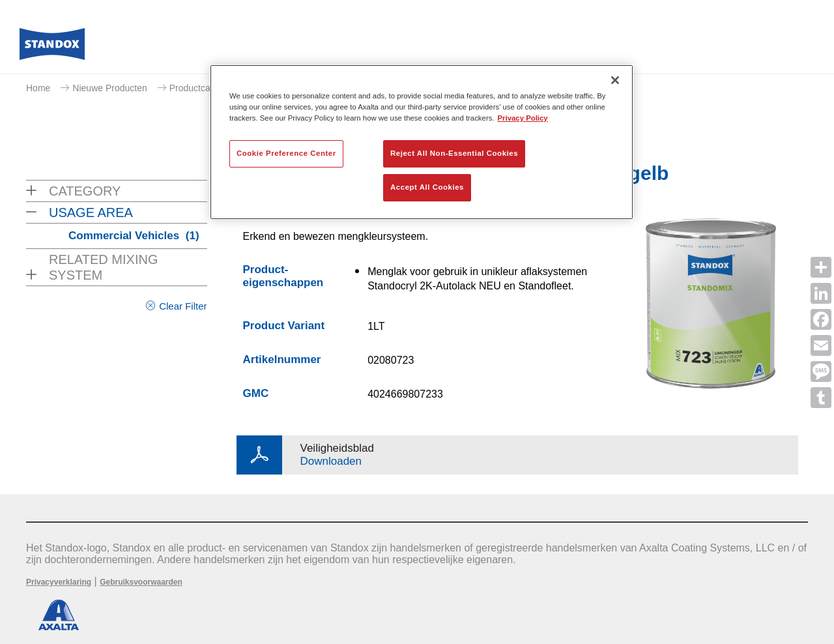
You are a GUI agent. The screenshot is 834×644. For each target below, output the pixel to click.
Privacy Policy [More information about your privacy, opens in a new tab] (523, 118)
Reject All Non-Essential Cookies (454, 153)
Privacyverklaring (59, 582)
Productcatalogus (205, 88)
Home (38, 88)
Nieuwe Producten (109, 88)
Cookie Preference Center (286, 153)
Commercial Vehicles (134, 236)
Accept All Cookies (427, 187)
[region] (422, 142)
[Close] (615, 80)
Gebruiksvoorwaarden (141, 582)
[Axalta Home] (52, 48)
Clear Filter (183, 306)
